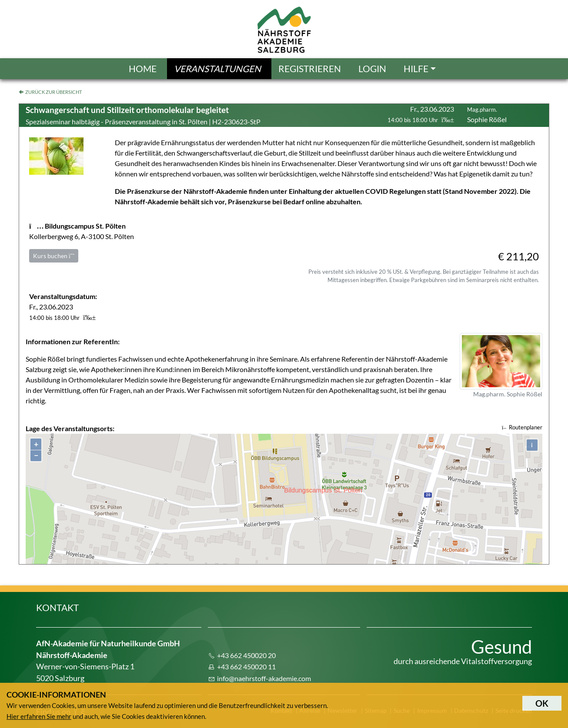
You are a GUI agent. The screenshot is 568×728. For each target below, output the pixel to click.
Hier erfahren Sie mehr (39, 716)
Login (372, 68)
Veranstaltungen (217, 68)
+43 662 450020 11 (246, 667)
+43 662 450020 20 (246, 655)
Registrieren (310, 68)
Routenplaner (522, 427)
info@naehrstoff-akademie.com (264, 678)
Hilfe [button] (416, 68)
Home (143, 68)
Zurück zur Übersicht (53, 92)
